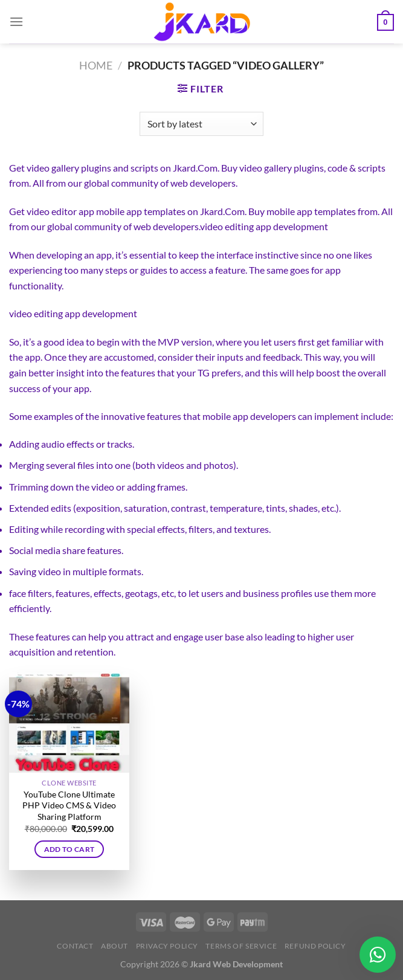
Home (96, 65)
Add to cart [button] (69, 849)
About (114, 946)
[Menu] (16, 21)
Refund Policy (315, 946)
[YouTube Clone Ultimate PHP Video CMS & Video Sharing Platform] (69, 723)
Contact (75, 946)
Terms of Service (241, 946)
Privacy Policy (167, 946)
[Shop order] (201, 124)
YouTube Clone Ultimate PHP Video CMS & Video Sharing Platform (69, 805)
